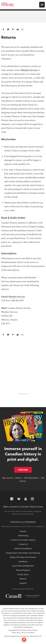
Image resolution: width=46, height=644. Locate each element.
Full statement (28, 627)
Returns (23, 579)
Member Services (29, 70)
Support (23, 583)
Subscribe (25, 470)
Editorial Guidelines (23, 549)
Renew (18, 478)
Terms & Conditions (28, 633)
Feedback (23, 561)
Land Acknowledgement (23, 566)
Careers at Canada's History (23, 540)
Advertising (23, 536)
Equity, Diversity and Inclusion (23, 557)
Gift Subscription (31, 478)
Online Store (23, 574)
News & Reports (23, 570)
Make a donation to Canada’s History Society (23, 507)
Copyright (12, 630)
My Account (8, 478)
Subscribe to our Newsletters (23, 522)
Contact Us (23, 544)
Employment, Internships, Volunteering (23, 553)
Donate (23, 531)
